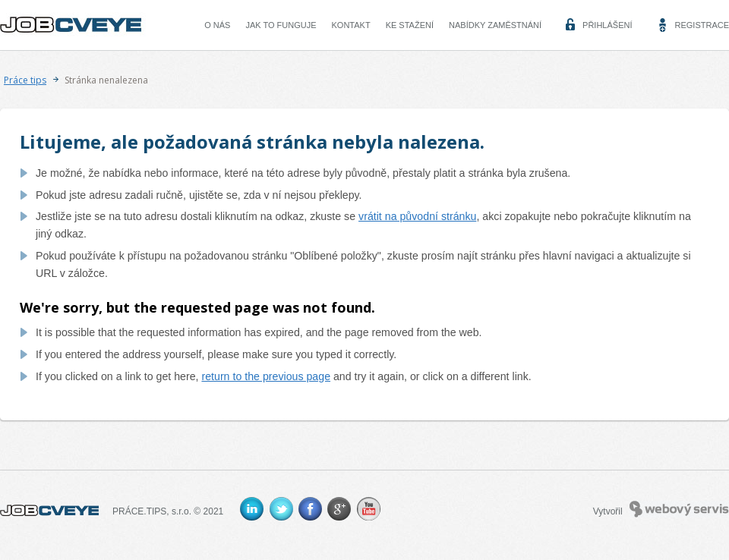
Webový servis (679, 509)
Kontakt (351, 25)
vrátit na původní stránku (417, 216)
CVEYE (74, 25)
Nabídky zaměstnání (495, 25)
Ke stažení (410, 25)
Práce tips (25, 80)
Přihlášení (607, 25)
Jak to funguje (281, 25)
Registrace (702, 25)
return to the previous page (266, 376)
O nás (217, 25)
